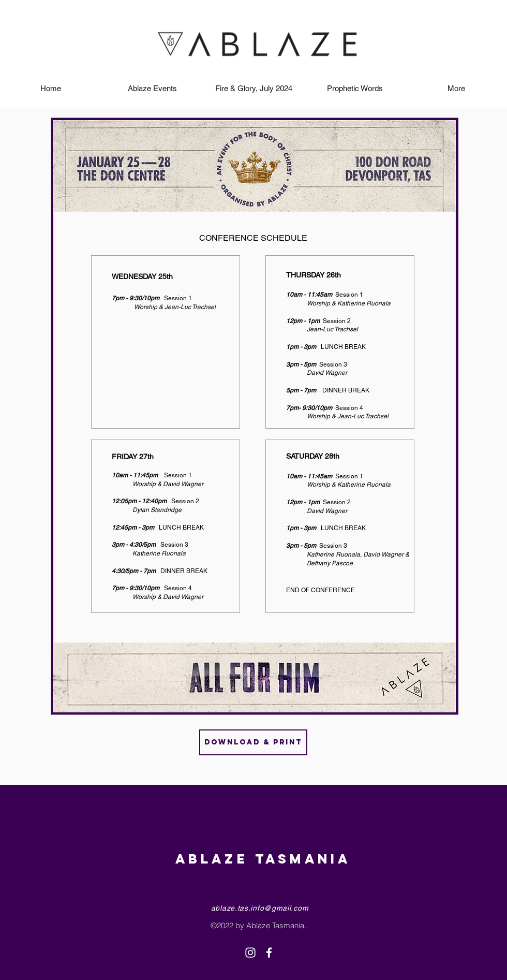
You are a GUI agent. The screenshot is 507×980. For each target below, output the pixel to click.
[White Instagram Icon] (250, 953)
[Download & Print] (253, 742)
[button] (152, 88)
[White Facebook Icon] (269, 953)
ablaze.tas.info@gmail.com (260, 908)
